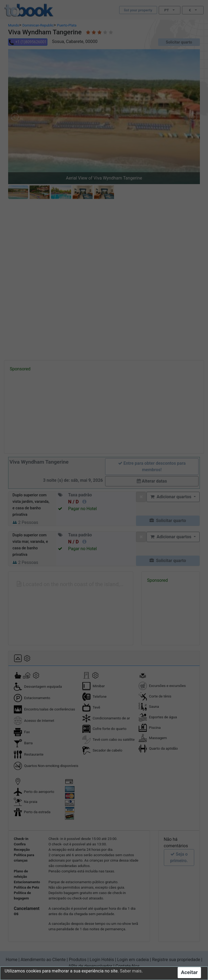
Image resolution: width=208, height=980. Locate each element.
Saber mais (131, 971)
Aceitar (189, 972)
